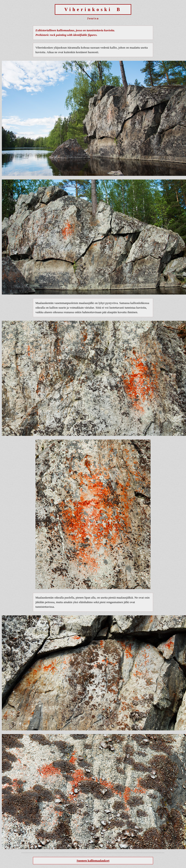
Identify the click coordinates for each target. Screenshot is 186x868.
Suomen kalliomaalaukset (93, 861)
